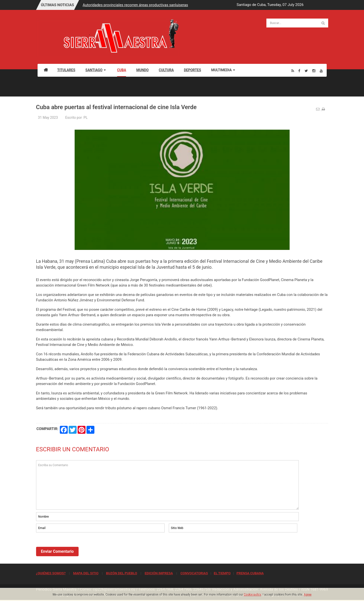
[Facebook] (299, 71)
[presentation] (74, 547)
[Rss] (293, 71)
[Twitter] (306, 71)
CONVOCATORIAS (194, 573)
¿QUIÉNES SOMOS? (51, 573)
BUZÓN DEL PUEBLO (122, 573)
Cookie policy (252, 595)
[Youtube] (321, 71)
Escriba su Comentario (168, 485)
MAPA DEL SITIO (86, 573)
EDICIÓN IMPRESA (159, 573)
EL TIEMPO (222, 573)
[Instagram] (314, 71)
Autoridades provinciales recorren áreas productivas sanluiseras (135, 5)
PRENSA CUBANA (250, 573)
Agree (308, 595)
